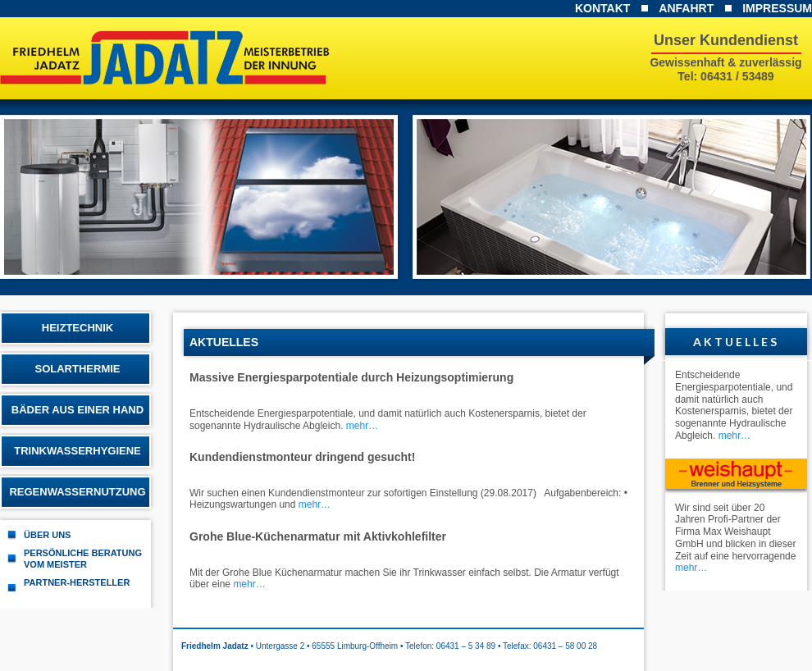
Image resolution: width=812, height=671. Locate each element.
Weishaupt (736, 476)
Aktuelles (736, 342)
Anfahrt (686, 8)
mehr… (362, 426)
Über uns (47, 535)
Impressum (777, 8)
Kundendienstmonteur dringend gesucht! (302, 457)
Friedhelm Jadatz (177, 58)
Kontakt (602, 8)
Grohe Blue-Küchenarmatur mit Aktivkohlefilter (318, 536)
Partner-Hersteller (77, 582)
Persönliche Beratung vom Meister (83, 559)
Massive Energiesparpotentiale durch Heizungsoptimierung (351, 377)
